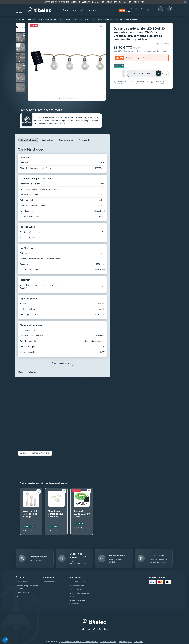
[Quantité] (118, 74)
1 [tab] (59, 98)
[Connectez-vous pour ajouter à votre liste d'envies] (101, 27)
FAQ (18, 596)
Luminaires (32, 20)
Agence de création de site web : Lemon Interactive (78, 642)
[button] (35, 453)
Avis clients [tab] (84, 140)
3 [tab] (63, 98)
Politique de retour (77, 590)
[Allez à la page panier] (170, 10)
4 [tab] (66, 98)
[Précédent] (31, 62)
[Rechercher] (60, 10)
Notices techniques (50, 582)
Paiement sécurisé (76, 586)
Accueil (22, 20)
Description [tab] (47, 140)
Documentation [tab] (66, 140)
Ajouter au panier (142, 73)
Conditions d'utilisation (78, 582)
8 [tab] (74, 98)
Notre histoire (21, 582)
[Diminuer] (123, 76)
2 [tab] (61, 98)
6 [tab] (70, 98)
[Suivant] (103, 62)
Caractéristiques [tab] (28, 140)
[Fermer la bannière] (185, 2)
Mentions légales (125, 642)
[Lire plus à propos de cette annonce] (94, 2)
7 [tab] (72, 98)
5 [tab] (68, 98)
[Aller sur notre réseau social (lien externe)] (83, 629)
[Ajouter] (123, 72)
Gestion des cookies (108, 642)
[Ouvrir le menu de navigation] (19, 10)
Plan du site (138, 642)
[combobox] (89, 10)
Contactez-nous (22, 592)
